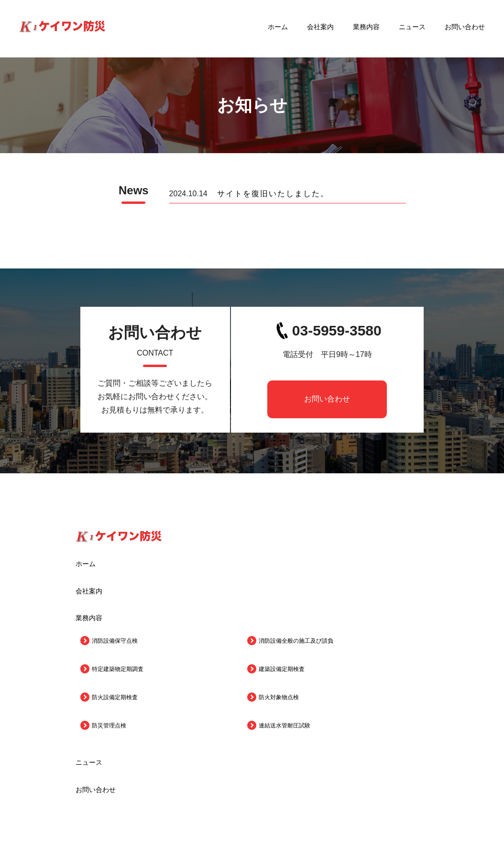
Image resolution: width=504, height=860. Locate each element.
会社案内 (320, 29)
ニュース (412, 29)
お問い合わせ (465, 29)
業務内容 (366, 29)
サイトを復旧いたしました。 (273, 194)
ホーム (278, 29)
